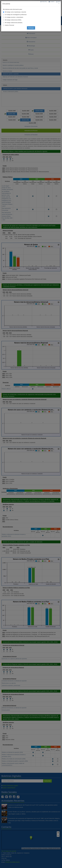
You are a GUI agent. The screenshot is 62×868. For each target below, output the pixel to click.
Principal (44, 2)
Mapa (58, 2)
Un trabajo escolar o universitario (14, 17)
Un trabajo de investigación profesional (16, 15)
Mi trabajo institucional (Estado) (14, 23)
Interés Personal (9, 25)
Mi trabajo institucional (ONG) (13, 20)
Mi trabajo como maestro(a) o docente (15, 12)
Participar (31, 28)
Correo (52, 2)
